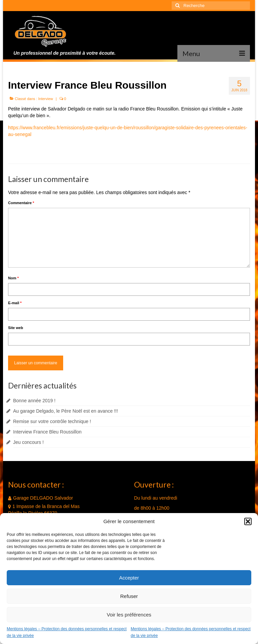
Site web (16, 328)
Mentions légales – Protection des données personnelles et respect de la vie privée (67, 632)
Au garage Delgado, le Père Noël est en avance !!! (66, 411)
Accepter (129, 578)
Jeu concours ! (28, 442)
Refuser (129, 596)
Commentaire (21, 203)
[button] (248, 521)
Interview (46, 99)
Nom (13, 278)
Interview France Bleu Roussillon (47, 432)
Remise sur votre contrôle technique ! (52, 421)
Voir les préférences (129, 615)
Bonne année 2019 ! (34, 401)
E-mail (15, 303)
